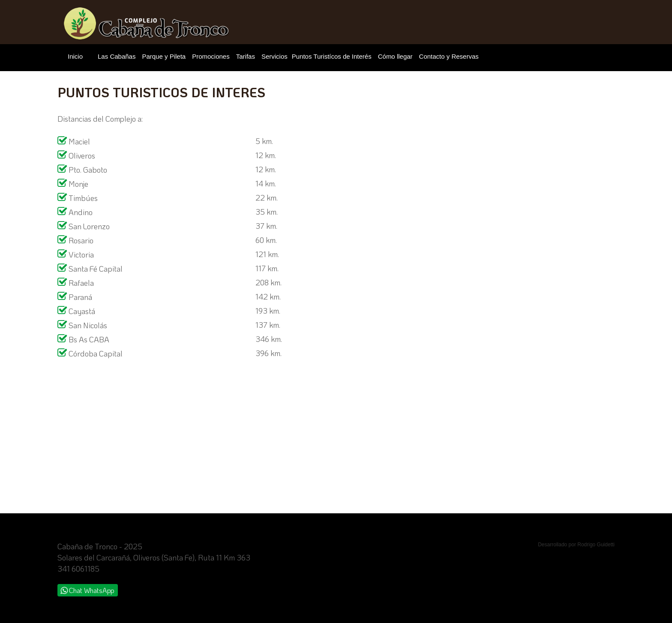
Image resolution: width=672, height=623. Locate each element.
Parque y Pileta (164, 56)
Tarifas (246, 56)
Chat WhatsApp (87, 590)
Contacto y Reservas (449, 56)
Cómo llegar (395, 56)
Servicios (274, 56)
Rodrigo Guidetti (596, 545)
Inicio (75, 56)
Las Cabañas (117, 56)
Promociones (211, 56)
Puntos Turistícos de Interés (332, 56)
